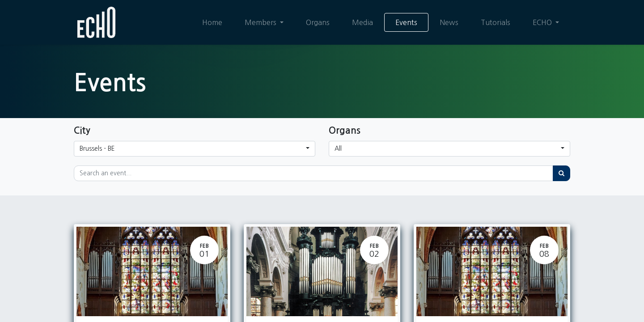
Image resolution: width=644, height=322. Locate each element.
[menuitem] (212, 22)
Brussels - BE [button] (97, 148)
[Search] (561, 173)
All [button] (338, 148)
